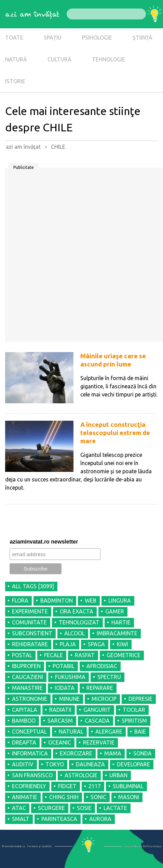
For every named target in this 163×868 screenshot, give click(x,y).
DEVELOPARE (133, 764)
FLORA (20, 601)
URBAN (118, 775)
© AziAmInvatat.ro (13, 846)
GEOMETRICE (124, 655)
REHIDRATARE (30, 644)
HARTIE (121, 622)
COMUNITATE (29, 622)
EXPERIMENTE (30, 611)
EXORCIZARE (76, 753)
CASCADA (97, 721)
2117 (95, 786)
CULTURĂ (59, 59)
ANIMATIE (25, 797)
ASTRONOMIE (30, 699)
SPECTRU (109, 677)
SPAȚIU (53, 38)
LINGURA (120, 601)
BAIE (140, 732)
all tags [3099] (33, 586)
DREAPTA (24, 742)
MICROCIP (104, 699)
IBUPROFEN (26, 666)
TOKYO (55, 764)
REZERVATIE (99, 742)
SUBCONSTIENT (32, 633)
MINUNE (69, 699)
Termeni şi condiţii (39, 846)
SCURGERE (51, 808)
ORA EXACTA (77, 611)
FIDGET (67, 786)
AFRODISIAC (102, 666)
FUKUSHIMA (70, 677)
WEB (91, 601)
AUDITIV (23, 764)
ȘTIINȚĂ (142, 38)
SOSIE (84, 808)
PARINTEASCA (59, 819)
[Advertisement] (81, 257)
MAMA (113, 753)
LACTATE (115, 808)
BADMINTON (57, 601)
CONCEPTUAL (29, 732)
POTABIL (64, 666)
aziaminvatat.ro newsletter (44, 542)
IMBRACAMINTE (117, 633)
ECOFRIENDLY (29, 786)
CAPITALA (25, 710)
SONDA (142, 753)
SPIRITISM (134, 721)
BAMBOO (24, 721)
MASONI (129, 797)
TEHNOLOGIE (108, 59)
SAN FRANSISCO (32, 775)
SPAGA (96, 644)
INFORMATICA (30, 753)
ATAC (19, 808)
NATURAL (71, 732)
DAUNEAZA (90, 764)
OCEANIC (60, 742)
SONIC (98, 797)
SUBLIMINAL (128, 786)
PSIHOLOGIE (97, 38)
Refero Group (152, 846)
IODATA (65, 688)
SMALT (21, 819)
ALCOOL (74, 633)
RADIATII (60, 710)
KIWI (123, 644)
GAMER (115, 611)
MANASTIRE (27, 688)
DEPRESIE (140, 699)
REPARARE (100, 688)
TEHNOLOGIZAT (79, 622)
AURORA (100, 819)
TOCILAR (134, 710)
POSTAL (22, 655)
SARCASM (60, 721)
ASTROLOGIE (81, 775)
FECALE (53, 655)
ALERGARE (109, 732)
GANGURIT (97, 710)
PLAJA (68, 644)
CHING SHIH (64, 797)
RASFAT (85, 655)
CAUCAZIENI (28, 677)
